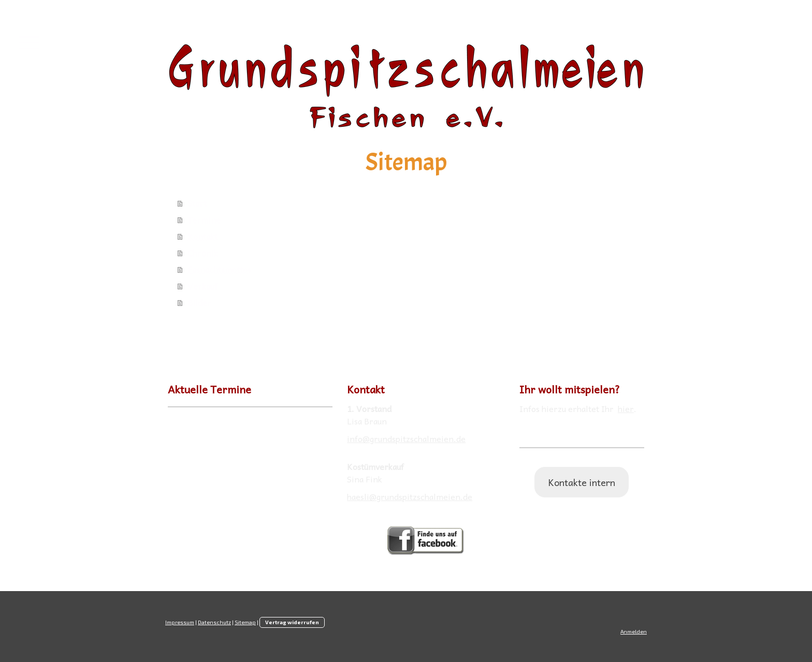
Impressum (180, 622)
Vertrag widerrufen (292, 622)
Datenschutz (214, 622)
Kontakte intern (582, 482)
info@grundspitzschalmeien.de (406, 438)
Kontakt (202, 236)
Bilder (199, 302)
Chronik (203, 253)
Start (197, 203)
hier (626, 408)
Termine (204, 219)
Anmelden (634, 631)
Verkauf (202, 286)
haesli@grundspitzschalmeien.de (410, 496)
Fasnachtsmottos (219, 269)
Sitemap (245, 622)
